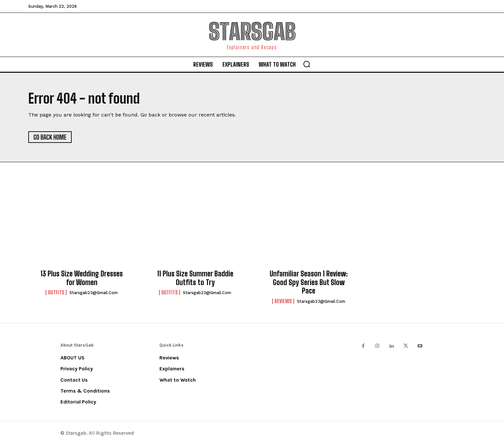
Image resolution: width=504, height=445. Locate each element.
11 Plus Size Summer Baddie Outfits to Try (195, 278)
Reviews (283, 301)
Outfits (56, 292)
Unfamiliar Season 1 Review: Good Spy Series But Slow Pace (309, 283)
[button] (307, 64)
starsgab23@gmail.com (94, 293)
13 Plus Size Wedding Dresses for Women (82, 278)
